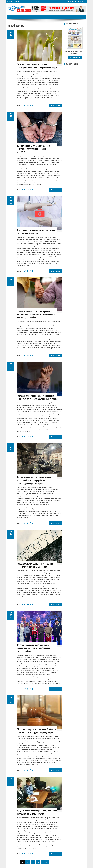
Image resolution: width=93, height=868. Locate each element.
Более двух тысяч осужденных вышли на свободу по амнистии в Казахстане (35, 565)
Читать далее (55, 105)
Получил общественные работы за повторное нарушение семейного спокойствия (37, 812)
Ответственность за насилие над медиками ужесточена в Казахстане (36, 232)
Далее (45, 862)
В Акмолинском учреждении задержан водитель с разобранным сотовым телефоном (34, 149)
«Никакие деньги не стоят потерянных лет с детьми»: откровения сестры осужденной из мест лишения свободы (36, 314)
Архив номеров (75, 57)
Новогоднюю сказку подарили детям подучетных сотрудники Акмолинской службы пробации (33, 648)
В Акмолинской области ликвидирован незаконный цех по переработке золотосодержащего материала (34, 480)
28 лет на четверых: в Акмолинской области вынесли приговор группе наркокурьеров (36, 731)
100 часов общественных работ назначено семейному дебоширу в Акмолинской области (37, 397)
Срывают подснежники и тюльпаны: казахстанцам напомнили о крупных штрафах (37, 66)
